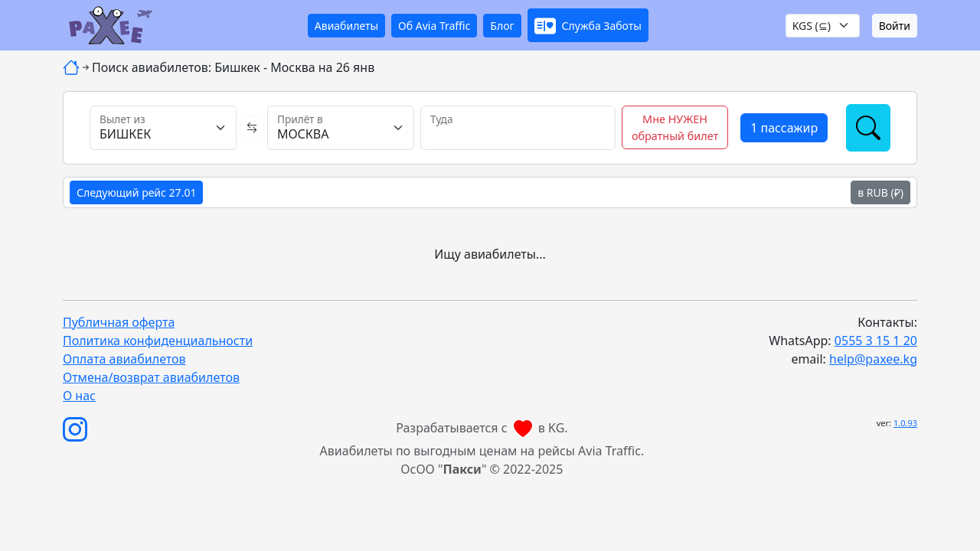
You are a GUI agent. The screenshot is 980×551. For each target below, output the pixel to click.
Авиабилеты (346, 26)
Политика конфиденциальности (158, 341)
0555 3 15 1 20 (876, 341)
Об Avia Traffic (434, 26)
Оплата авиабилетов (124, 359)
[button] (588, 25)
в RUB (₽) (880, 192)
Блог (502, 26)
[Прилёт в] (341, 128)
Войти (895, 26)
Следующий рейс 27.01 (136, 192)
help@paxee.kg (873, 359)
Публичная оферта (119, 322)
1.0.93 (905, 423)
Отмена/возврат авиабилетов (151, 377)
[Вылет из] (163, 128)
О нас (79, 396)
